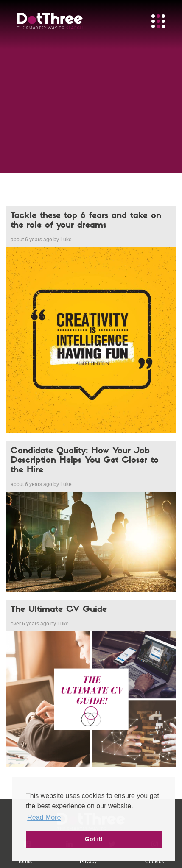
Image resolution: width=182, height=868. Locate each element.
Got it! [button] (94, 839)
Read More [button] (44, 817)
